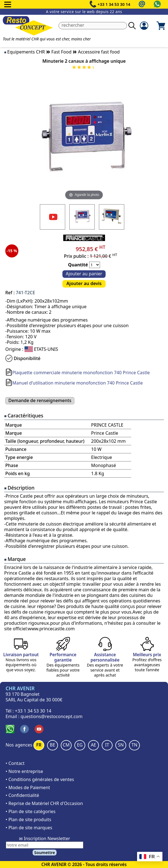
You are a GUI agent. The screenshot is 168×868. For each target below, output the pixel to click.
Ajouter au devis (84, 283)
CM (66, 745)
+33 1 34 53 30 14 (114, 4)
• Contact (15, 763)
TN (134, 745)
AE (93, 745)
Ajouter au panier (84, 274)
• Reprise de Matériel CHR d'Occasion (44, 803)
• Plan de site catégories (31, 811)
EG (80, 745)
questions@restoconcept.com (52, 716)
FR (39, 745)
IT (107, 745)
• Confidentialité (22, 795)
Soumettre (45, 853)
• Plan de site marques (29, 828)
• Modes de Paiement (28, 787)
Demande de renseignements (40, 400)
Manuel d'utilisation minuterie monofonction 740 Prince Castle (78, 383)
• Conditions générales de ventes (40, 779)
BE (53, 745)
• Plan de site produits (28, 820)
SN (121, 745)
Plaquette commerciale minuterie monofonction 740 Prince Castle (81, 373)
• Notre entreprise (24, 771)
